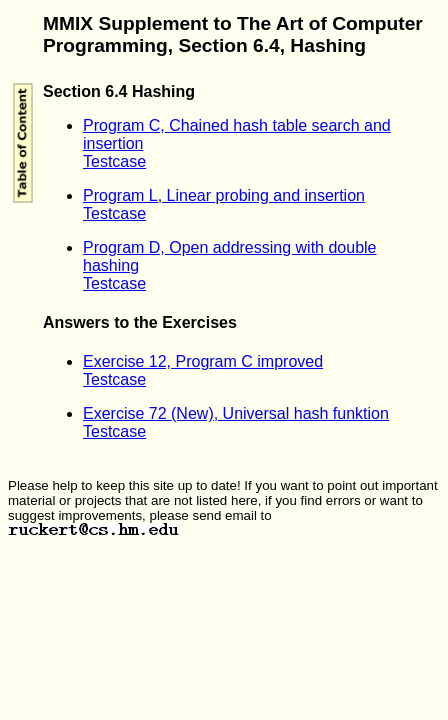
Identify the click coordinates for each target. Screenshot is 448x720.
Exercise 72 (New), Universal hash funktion (236, 413)
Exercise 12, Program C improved (203, 361)
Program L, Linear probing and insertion (224, 195)
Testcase (114, 161)
